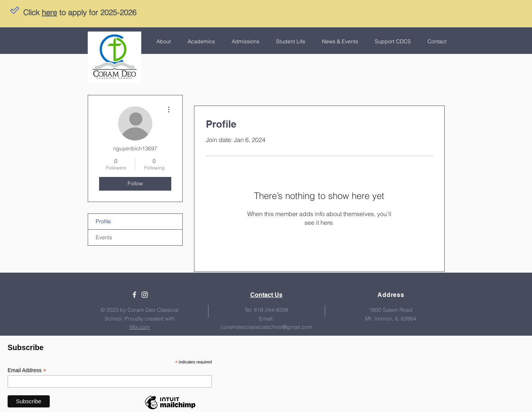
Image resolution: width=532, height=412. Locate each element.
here (49, 12)
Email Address (27, 370)
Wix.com (140, 327)
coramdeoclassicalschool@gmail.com (266, 327)
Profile (103, 221)
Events (104, 237)
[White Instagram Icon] (145, 295)
